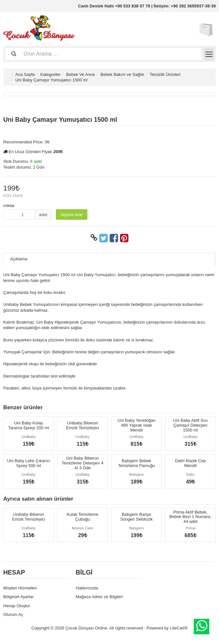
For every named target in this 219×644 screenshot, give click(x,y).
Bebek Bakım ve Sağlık (122, 74)
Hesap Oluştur (17, 606)
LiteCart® (179, 628)
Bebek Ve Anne (81, 74)
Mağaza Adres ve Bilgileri (99, 597)
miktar (9, 206)
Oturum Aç (13, 614)
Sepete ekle (72, 215)
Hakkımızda (87, 588)
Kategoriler (50, 74)
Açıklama (19, 259)
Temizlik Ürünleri (165, 74)
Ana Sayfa (25, 74)
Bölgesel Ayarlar (18, 597)
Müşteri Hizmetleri (20, 588)
